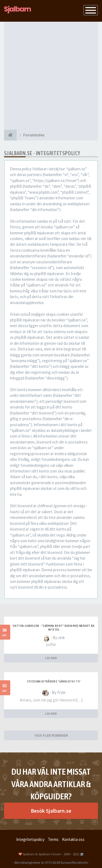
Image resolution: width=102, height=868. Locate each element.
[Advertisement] (51, 76)
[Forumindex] (10, 135)
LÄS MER (51, 658)
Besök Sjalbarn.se (51, 811)
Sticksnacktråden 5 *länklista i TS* (54, 681)
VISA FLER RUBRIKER (51, 735)
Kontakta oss (73, 839)
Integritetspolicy (30, 839)
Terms (53, 839)
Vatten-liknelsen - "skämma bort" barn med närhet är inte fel (54, 628)
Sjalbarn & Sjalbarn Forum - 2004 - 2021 (51, 854)
